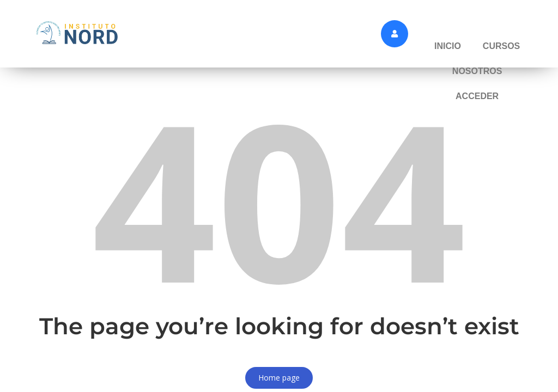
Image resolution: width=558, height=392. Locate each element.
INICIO (448, 46)
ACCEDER (477, 96)
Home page (279, 378)
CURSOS (501, 46)
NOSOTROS (477, 71)
